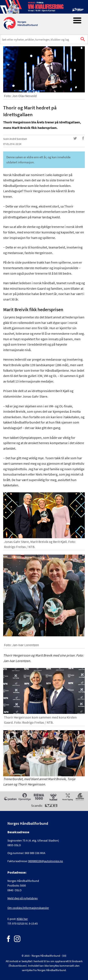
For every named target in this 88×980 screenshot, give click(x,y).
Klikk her (22, 919)
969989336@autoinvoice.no (46, 861)
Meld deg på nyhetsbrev (23, 898)
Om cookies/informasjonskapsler (28, 908)
